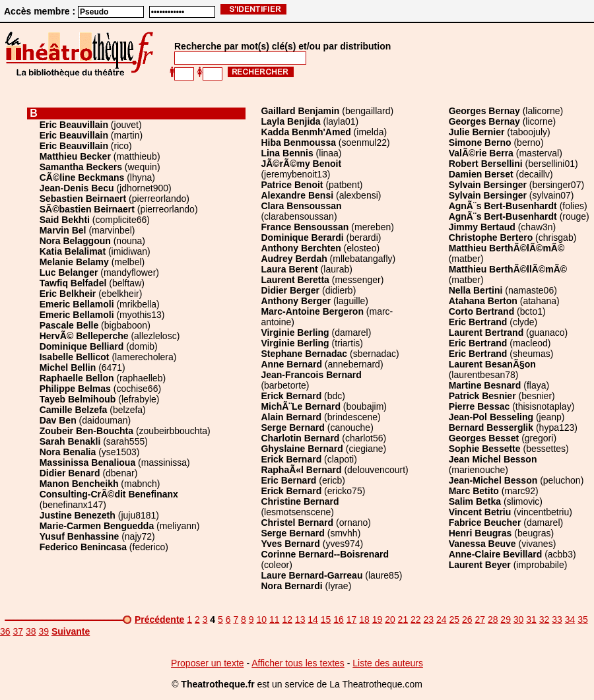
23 (429, 620)
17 (352, 620)
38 (31, 631)
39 (44, 631)
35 (583, 620)
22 (416, 620)
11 (275, 620)
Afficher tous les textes (298, 663)
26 (467, 620)
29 (506, 620)
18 (364, 620)
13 (300, 620)
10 (261, 620)
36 (5, 631)
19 (378, 620)
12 (287, 620)
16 (339, 620)
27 (480, 620)
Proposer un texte (208, 663)
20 (390, 620)
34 (570, 620)
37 (18, 631)
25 (454, 620)
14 (313, 620)
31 (531, 620)
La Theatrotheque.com (376, 684)
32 (544, 620)
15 (326, 620)
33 (557, 620)
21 (403, 620)
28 (493, 620)
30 (519, 620)
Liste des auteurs (388, 663)
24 (442, 620)
